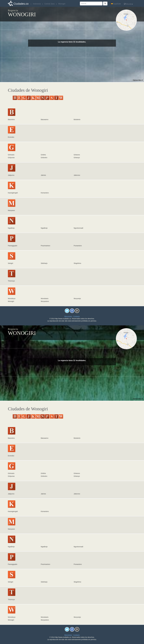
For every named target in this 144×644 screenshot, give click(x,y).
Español (116, 4)
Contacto (76, 316)
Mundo (128, 4)
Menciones (68, 316)
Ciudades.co (21, 4)
